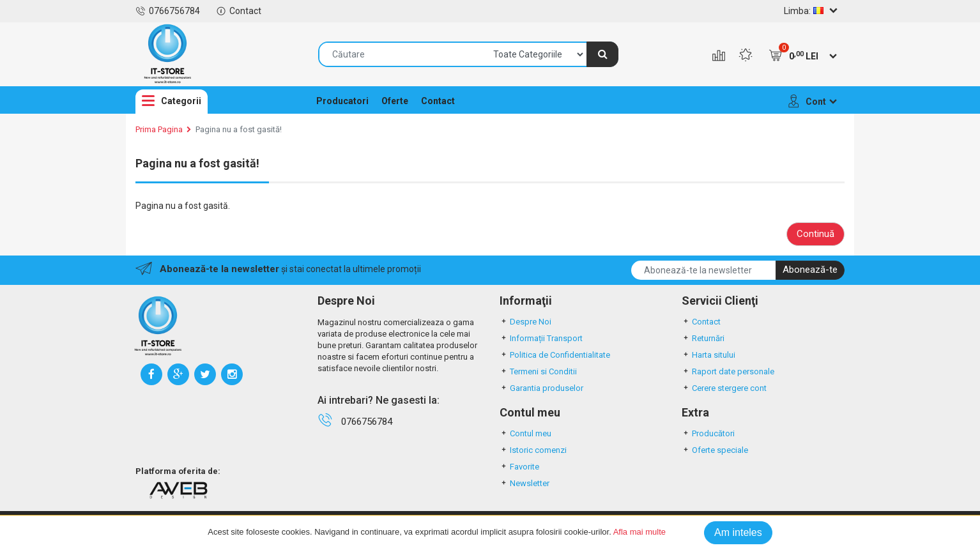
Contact (239, 11)
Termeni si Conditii (538, 371)
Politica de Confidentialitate (555, 355)
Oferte (395, 101)
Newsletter (524, 483)
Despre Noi (525, 322)
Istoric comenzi (533, 450)
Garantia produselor (541, 388)
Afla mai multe (639, 532)
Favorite (519, 467)
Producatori (342, 101)
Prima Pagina (159, 129)
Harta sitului (708, 355)
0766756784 (168, 11)
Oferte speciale (715, 450)
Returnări (703, 338)
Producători (708, 433)
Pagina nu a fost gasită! (239, 129)
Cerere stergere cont (724, 388)
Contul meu (525, 433)
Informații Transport (541, 338)
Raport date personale (728, 371)
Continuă (815, 234)
